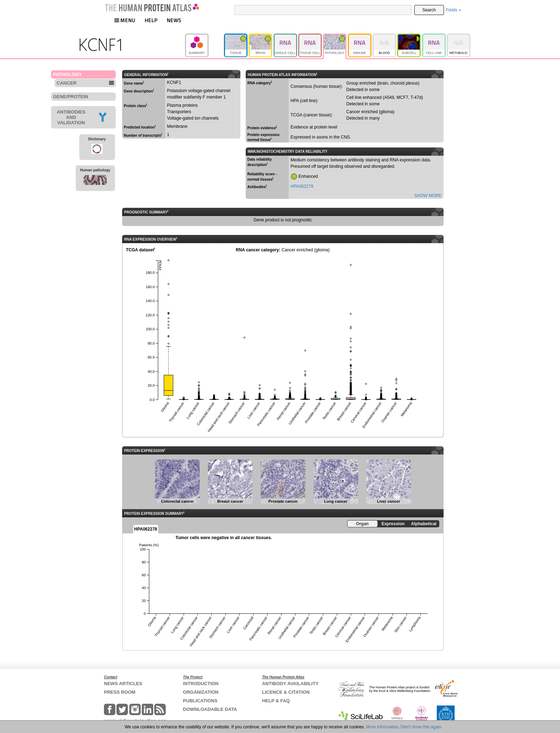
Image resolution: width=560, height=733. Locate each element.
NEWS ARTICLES (123, 684)
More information (382, 727)
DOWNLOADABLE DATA (210, 709)
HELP (151, 20)
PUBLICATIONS (200, 701)
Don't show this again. (422, 727)
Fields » (454, 10)
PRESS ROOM (120, 692)
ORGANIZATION (201, 692)
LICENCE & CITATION (286, 692)
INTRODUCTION (201, 684)
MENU (125, 20)
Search (429, 10)
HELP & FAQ (276, 701)
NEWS (174, 20)
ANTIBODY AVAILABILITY (290, 684)
